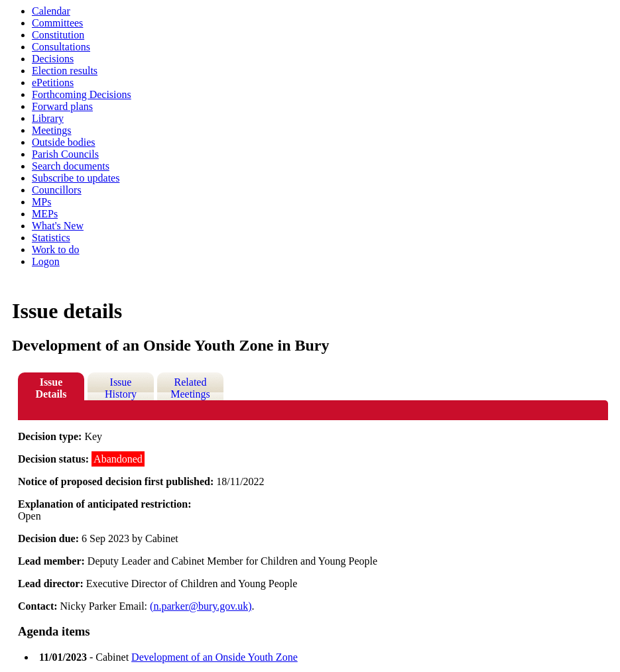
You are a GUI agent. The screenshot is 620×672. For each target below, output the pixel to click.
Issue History (121, 388)
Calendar (51, 11)
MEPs (45, 214)
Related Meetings (190, 388)
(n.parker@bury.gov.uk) (201, 606)
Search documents (71, 166)
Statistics (51, 238)
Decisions (53, 59)
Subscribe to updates (76, 178)
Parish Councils (65, 154)
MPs (41, 202)
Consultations (61, 47)
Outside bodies (64, 142)
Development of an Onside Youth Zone (215, 657)
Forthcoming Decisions (82, 94)
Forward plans (62, 106)
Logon (46, 261)
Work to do (56, 250)
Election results (65, 71)
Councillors (57, 190)
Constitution (58, 35)
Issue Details (51, 388)
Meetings (52, 130)
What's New (58, 226)
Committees (57, 23)
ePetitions (53, 83)
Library (48, 118)
